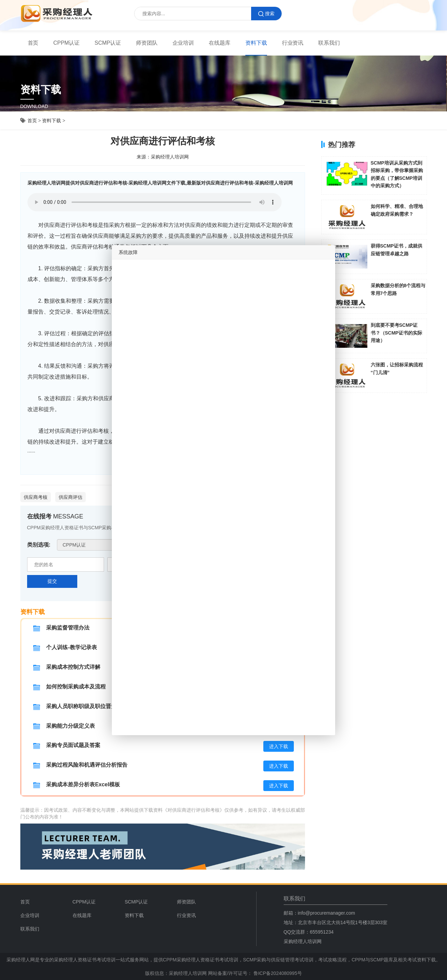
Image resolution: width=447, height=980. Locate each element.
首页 (33, 43)
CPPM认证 (66, 43)
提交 (52, 581)
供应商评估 (70, 497)
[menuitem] (33, 43)
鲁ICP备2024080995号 (277, 973)
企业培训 (183, 43)
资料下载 (256, 43)
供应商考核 (36, 497)
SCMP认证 (108, 43)
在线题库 (220, 43)
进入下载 (279, 746)
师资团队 (147, 43)
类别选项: (39, 545)
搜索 (266, 14)
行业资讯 (293, 43)
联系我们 (329, 43)
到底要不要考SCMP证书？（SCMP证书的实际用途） (397, 333)
